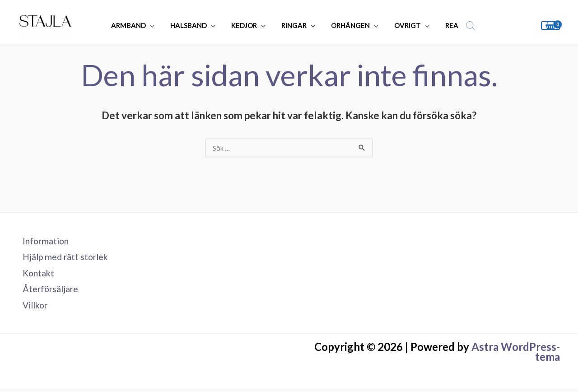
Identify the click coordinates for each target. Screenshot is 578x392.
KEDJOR (246, 25)
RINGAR (294, 25)
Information (42, 242)
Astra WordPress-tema (516, 356)
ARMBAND (135, 25)
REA (445, 25)
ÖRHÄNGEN (348, 25)
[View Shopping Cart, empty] (550, 26)
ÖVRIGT (403, 25)
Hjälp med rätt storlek (63, 258)
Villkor (32, 308)
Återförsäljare (47, 292)
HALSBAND (193, 25)
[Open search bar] (463, 26)
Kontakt (35, 275)
